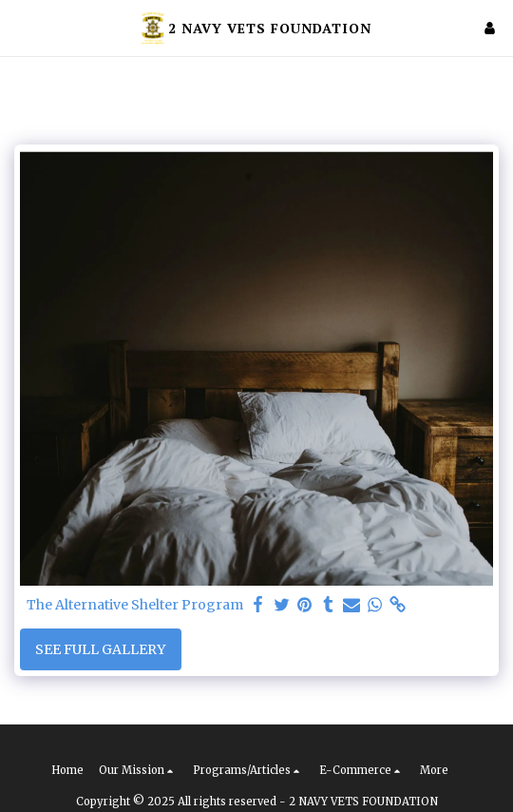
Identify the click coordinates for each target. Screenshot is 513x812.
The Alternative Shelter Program (135, 605)
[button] (21, 27)
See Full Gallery (100, 649)
